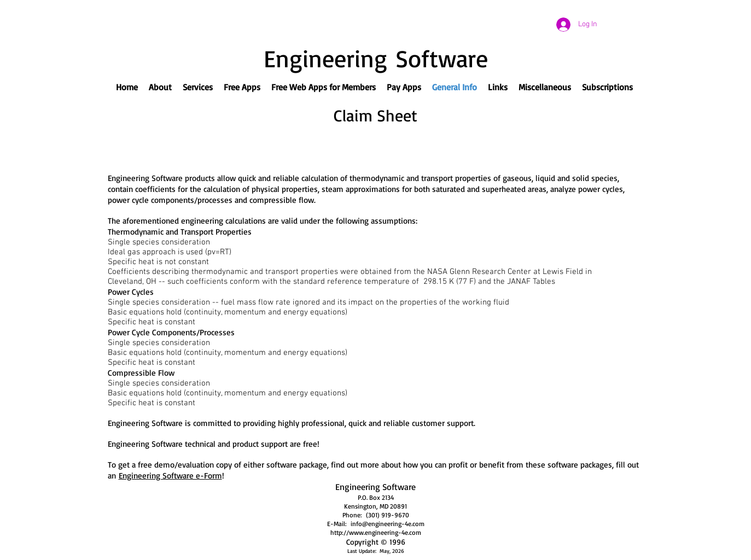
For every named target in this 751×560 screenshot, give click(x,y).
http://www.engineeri (361, 532)
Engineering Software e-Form (170, 476)
